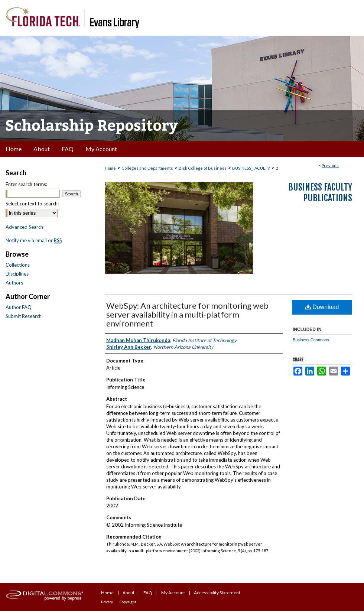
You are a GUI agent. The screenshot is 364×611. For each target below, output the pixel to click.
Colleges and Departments (147, 168)
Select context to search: (32, 204)
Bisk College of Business (203, 168)
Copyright (128, 602)
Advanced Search (24, 227)
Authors (14, 283)
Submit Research (24, 316)
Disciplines (17, 274)
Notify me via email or (34, 240)
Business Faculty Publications (320, 193)
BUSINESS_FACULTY (251, 168)
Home (110, 168)
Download (322, 307)
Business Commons (311, 340)
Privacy (107, 602)
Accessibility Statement (217, 593)
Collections (18, 265)
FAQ (148, 593)
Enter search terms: (26, 184)
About (129, 593)
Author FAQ (19, 307)
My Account (173, 593)
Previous (330, 165)
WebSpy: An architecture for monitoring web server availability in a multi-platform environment (187, 314)
